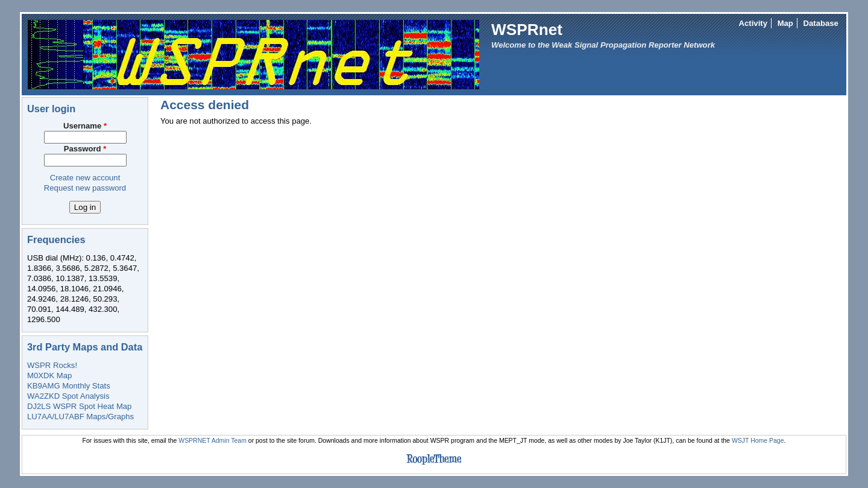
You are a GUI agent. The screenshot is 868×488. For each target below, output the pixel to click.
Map (785, 23)
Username (85, 126)
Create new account (85, 178)
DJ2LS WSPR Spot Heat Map (79, 406)
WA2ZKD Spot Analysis (68, 396)
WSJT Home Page (758, 441)
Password (85, 149)
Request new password (85, 188)
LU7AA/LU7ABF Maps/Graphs (80, 417)
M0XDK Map (49, 376)
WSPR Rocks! (52, 365)
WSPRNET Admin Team (212, 441)
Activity (753, 23)
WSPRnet (527, 30)
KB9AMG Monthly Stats (69, 386)
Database (821, 23)
